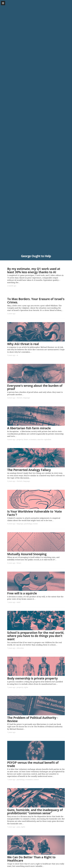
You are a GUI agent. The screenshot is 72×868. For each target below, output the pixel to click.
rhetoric (20, 398)
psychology (28, 524)
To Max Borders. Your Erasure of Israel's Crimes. (36, 301)
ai (17, 355)
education (20, 648)
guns (18, 827)
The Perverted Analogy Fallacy (29, 470)
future (26, 439)
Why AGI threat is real (23, 344)
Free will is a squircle (22, 593)
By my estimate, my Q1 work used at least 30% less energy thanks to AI (34, 270)
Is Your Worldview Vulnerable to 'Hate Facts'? (34, 513)
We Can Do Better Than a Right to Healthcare (31, 859)
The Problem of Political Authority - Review (33, 719)
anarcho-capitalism (44, 439)
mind (18, 602)
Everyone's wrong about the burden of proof (35, 387)
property (20, 439)
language (27, 398)
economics (33, 439)
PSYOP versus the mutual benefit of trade (33, 764)
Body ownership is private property (32, 678)
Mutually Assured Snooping (27, 554)
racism (35, 524)
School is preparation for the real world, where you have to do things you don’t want (36, 636)
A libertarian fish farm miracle (29, 428)
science (36, 780)
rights (26, 687)
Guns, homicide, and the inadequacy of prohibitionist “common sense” (35, 812)
